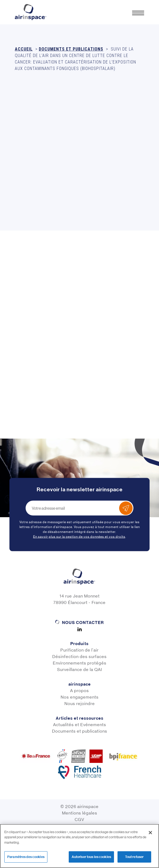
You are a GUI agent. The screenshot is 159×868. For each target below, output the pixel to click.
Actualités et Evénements (80, 725)
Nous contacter (83, 622)
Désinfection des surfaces (80, 657)
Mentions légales (80, 813)
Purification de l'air (80, 650)
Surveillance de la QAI (80, 670)
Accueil (24, 49)
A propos (80, 691)
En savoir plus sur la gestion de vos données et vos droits (79, 537)
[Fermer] (150, 833)
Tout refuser (134, 857)
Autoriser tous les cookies (91, 857)
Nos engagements (80, 697)
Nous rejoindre (80, 704)
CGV (80, 819)
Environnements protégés (80, 663)
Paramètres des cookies (26, 857)
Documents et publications (71, 49)
